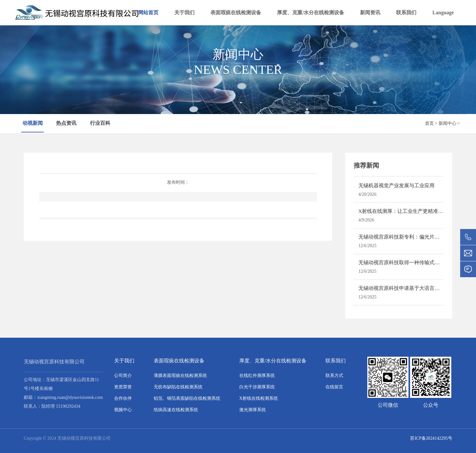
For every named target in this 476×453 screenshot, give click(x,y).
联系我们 (406, 13)
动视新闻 (33, 123)
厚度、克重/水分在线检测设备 (311, 13)
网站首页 (148, 13)
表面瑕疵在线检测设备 (236, 13)
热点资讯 (67, 123)
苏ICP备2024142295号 (431, 438)
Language (443, 13)
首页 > (431, 123)
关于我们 (184, 13)
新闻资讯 (370, 13)
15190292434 (68, 406)
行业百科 (101, 123)
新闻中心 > (449, 123)
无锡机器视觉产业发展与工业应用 (396, 185)
